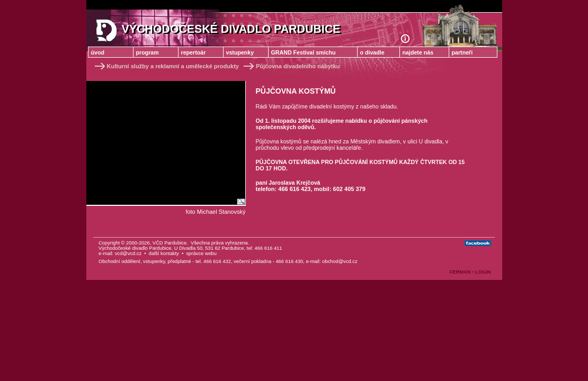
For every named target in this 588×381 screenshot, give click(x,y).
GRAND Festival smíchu (304, 52)
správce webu (201, 253)
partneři (462, 52)
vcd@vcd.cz (128, 253)
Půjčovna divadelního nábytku (291, 66)
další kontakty (164, 253)
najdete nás (418, 52)
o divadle (372, 52)
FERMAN (460, 272)
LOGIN (483, 272)
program (148, 52)
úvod (98, 52)
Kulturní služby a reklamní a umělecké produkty (166, 66)
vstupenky (240, 52)
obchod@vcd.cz (340, 261)
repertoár (194, 52)
